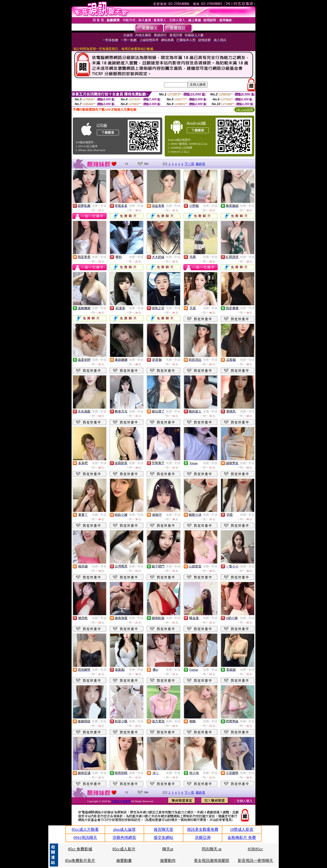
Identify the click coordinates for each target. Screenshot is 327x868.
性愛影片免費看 (121, 801)
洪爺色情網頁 (124, 838)
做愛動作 (168, 861)
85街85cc (255, 849)
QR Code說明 (245, 110)
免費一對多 (99, 206)
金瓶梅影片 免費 (242, 838)
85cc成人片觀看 (85, 829)
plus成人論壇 (124, 829)
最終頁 (200, 164)
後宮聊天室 (163, 829)
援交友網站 (163, 838)
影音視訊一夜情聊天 (255, 861)
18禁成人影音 (242, 829)
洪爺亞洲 (203, 838)
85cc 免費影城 (80, 849)
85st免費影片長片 (80, 861)
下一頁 (189, 164)
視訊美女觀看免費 (203, 829)
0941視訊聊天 (85, 838)
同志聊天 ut (212, 849)
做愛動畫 (124, 861)
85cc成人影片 (124, 849)
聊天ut (168, 849)
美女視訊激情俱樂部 (212, 861)
